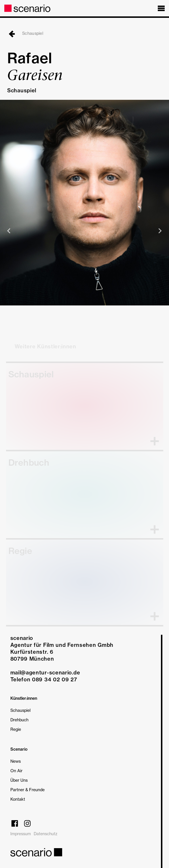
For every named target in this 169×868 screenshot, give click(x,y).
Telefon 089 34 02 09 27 (44, 679)
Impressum (21, 834)
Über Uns (19, 780)
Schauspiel (25, 33)
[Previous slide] (9, 231)
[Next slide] (160, 231)
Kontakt (18, 799)
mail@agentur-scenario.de (45, 673)
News (16, 761)
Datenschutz (45, 834)
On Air (16, 771)
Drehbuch (19, 720)
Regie (16, 729)
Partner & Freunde (27, 790)
